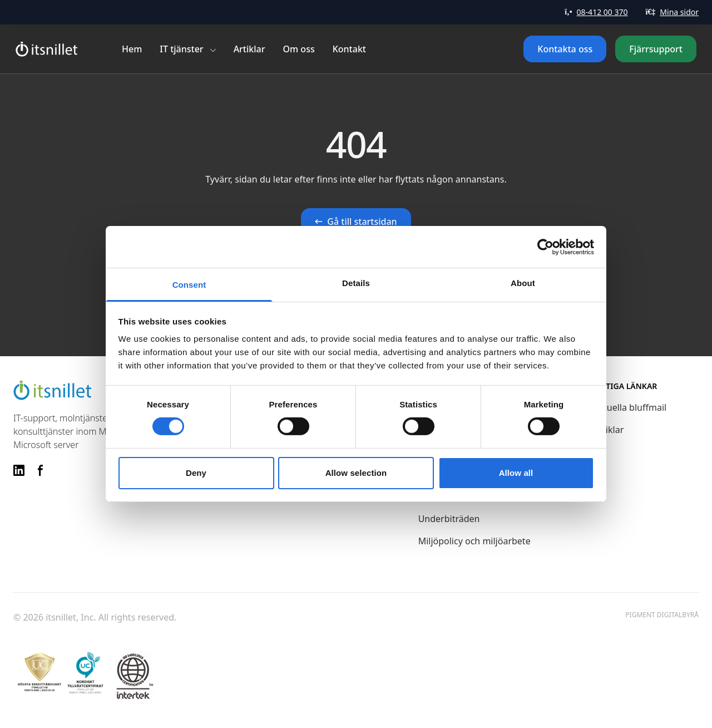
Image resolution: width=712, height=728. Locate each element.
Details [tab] (356, 283)
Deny (196, 473)
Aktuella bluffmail (630, 407)
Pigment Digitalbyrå (662, 615)
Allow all (516, 473)
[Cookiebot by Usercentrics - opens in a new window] (545, 247)
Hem (132, 49)
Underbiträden (449, 519)
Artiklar (249, 49)
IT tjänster (181, 49)
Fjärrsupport (656, 49)
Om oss (299, 49)
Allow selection (356, 473)
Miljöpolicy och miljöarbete (474, 541)
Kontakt (349, 49)
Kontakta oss (565, 49)
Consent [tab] (189, 285)
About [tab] (523, 283)
